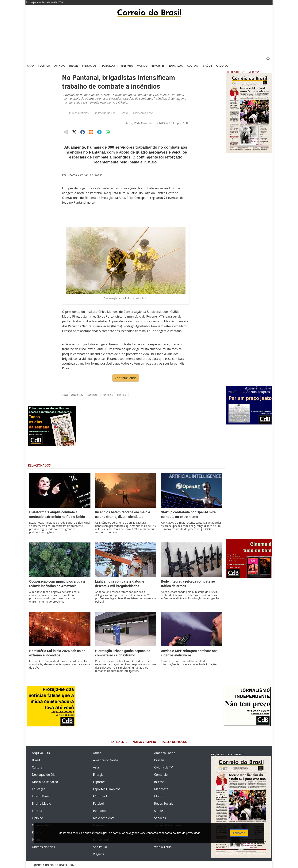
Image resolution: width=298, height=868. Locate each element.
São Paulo (100, 847)
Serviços (160, 818)
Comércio (161, 775)
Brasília (159, 760)
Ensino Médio (42, 803)
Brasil (74, 66)
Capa (31, 66)
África (97, 753)
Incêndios (107, 395)
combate (92, 395)
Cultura (193, 66)
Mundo (142, 66)
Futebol (98, 803)
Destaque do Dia (105, 113)
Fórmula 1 (100, 796)
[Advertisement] (149, 39)
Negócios (89, 66)
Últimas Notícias (78, 113)
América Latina (165, 753)
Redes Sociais (164, 803)
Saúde (208, 66)
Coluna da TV (163, 767)
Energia (127, 66)
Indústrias (100, 811)
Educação (176, 66)
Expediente (119, 742)
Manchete (161, 789)
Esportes (158, 66)
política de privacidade (186, 833)
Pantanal (122, 395)
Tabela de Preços (174, 742)
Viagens (99, 854)
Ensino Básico (42, 796)
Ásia (96, 767)
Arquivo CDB (41, 753)
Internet (160, 782)
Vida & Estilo (163, 847)
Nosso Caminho (144, 742)
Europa (37, 811)
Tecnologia (109, 66)
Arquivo (222, 66)
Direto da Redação (45, 782)
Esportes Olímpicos (107, 789)
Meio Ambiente (143, 113)
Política (44, 66)
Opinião (60, 66)
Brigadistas (77, 395)
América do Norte (106, 760)
